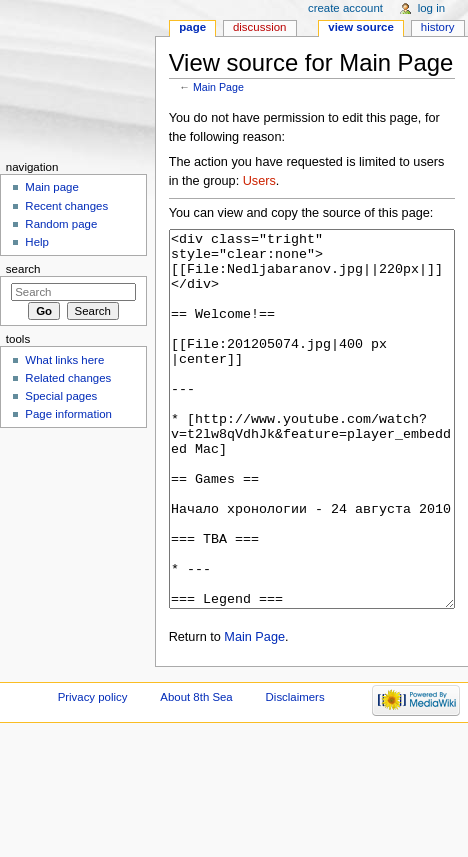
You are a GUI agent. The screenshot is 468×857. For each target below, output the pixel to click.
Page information (68, 414)
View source (361, 27)
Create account (345, 8)
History (438, 27)
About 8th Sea (196, 772)
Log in (431, 8)
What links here (64, 360)
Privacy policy (93, 772)
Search (23, 269)
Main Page (218, 87)
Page (192, 27)
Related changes (68, 378)
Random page (61, 224)
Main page (52, 187)
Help (37, 242)
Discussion (259, 27)
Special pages (61, 396)
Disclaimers (295, 772)
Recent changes (66, 206)
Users (259, 181)
